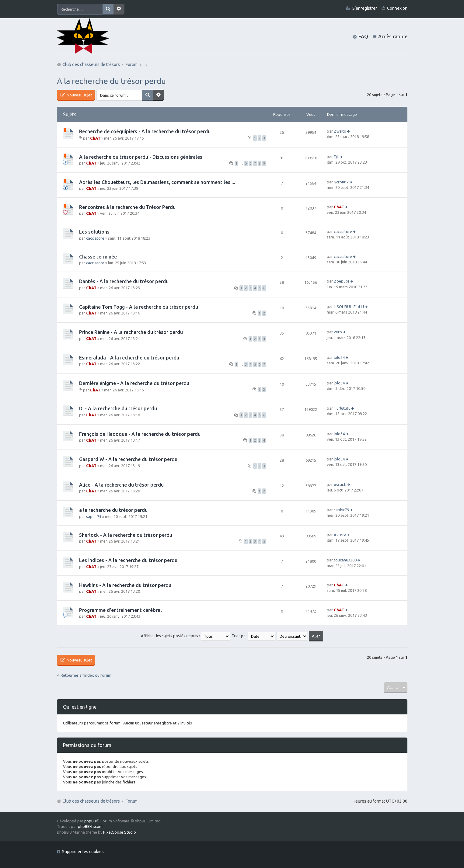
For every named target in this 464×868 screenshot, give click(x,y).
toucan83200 (345, 560)
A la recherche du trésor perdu (111, 81)
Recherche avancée (119, 9)
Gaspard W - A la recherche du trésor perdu (128, 459)
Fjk (336, 157)
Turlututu (342, 408)
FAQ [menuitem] (363, 36)
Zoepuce (342, 281)
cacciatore (95, 238)
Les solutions (94, 232)
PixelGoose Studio (120, 832)
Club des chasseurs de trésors (91, 801)
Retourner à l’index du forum (86, 675)
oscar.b (340, 484)
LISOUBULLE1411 (349, 307)
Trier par (253, 636)
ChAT (95, 138)
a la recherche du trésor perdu (113, 510)
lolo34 (339, 357)
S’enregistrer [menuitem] (365, 8)
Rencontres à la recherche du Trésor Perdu (127, 207)
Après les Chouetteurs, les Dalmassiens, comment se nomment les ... (157, 182)
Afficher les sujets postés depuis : (185, 636)
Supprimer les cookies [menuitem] (83, 852)
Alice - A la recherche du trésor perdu (121, 485)
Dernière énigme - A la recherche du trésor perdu (134, 383)
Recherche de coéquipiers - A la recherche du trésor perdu (145, 131)
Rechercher (108, 9)
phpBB (90, 821)
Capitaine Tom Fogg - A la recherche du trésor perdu (139, 307)
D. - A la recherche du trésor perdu (118, 408)
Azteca (340, 535)
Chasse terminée (98, 257)
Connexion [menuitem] (397, 8)
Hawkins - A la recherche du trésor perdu (125, 585)
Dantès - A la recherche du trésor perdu (124, 281)
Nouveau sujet (79, 95)
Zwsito (340, 131)
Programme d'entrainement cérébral (120, 610)
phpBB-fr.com (90, 826)
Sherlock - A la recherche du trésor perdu (126, 535)
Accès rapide (393, 36)
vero (338, 332)
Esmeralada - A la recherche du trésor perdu (129, 358)
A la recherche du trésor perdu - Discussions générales (141, 157)
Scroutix (341, 182)
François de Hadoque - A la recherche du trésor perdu (140, 434)
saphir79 (94, 516)
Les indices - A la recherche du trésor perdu (128, 560)
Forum (132, 801)
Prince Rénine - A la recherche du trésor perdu (131, 332)
